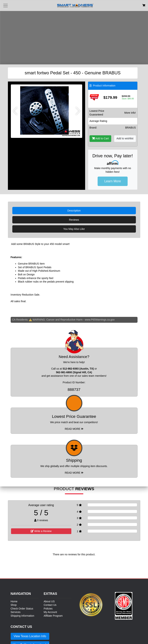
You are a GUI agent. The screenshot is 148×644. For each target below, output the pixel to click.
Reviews (74, 220)
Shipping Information (22, 616)
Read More (74, 429)
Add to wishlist (125, 138)
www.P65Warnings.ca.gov (100, 320)
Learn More (113, 181)
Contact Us (50, 605)
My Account (50, 612)
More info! (130, 113)
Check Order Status (22, 609)
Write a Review (41, 531)
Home (14, 601)
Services (16, 612)
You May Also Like (74, 229)
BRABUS (131, 128)
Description (74, 211)
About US (49, 601)
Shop (14, 605)
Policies (48, 609)
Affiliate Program (53, 616)
